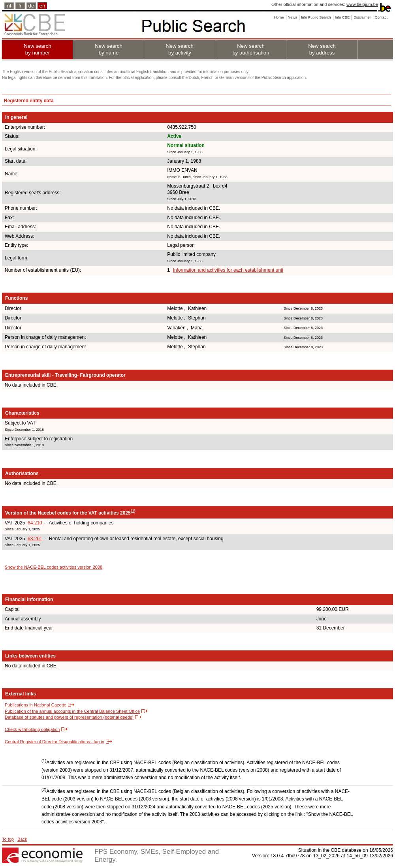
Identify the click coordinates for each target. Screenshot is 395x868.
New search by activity (180, 49)
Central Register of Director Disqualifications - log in (55, 742)
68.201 (35, 539)
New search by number (38, 49)
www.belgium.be (362, 4)
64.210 (35, 523)
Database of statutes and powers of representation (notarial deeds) (69, 717)
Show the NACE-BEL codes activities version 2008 (54, 567)
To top (8, 839)
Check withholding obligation (32, 729)
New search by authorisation (251, 49)
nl (9, 6)
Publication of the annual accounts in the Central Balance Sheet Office (72, 711)
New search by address (322, 49)
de (31, 6)
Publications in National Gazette (36, 705)
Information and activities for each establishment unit (228, 270)
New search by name (109, 49)
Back (22, 839)
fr (20, 6)
